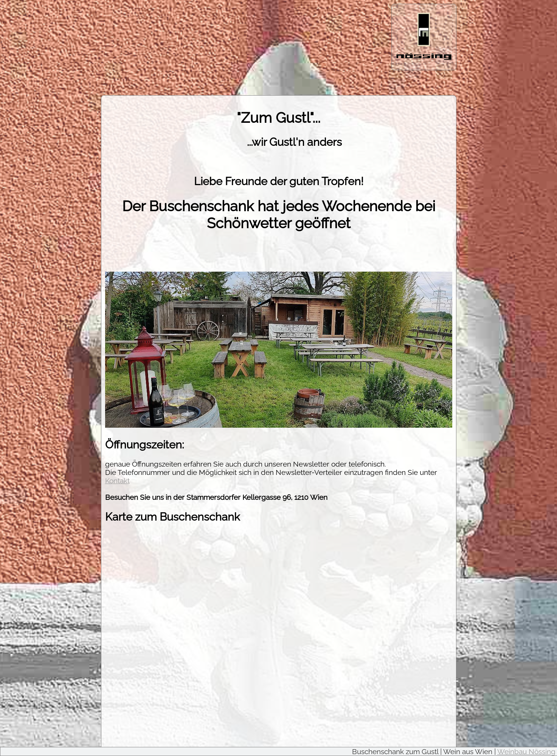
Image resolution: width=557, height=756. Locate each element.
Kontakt (117, 481)
